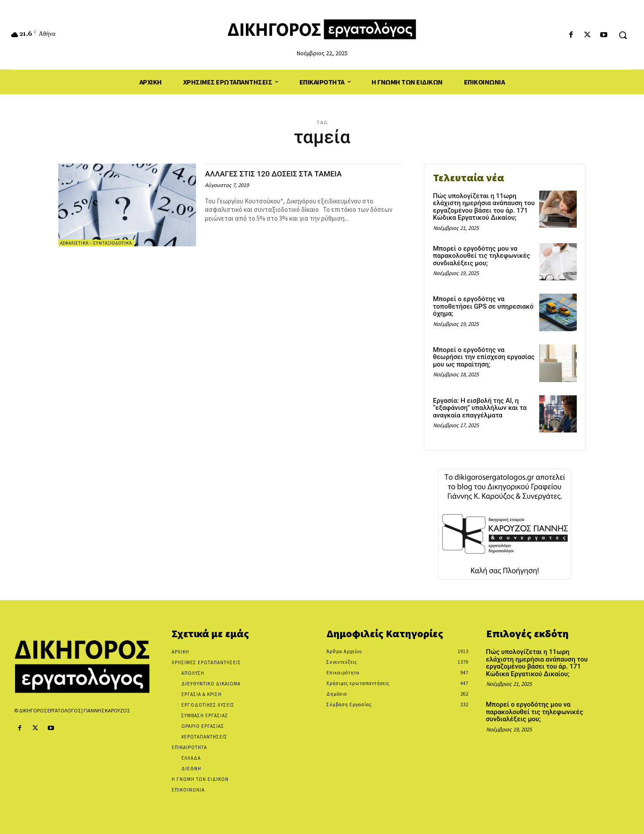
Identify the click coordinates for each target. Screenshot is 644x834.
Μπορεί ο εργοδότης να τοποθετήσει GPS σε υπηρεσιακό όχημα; (483, 306)
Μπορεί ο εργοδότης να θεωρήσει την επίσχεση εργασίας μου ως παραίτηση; (484, 357)
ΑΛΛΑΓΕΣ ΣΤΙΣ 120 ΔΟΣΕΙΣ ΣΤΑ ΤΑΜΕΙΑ (289, 173)
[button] (623, 35)
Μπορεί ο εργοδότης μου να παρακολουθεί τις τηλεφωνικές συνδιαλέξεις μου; (482, 256)
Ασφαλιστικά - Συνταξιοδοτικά (96, 243)
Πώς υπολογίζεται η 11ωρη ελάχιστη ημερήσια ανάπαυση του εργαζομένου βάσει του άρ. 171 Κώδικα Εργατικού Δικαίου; (484, 207)
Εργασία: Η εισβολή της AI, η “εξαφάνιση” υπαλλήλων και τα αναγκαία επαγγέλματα (480, 408)
